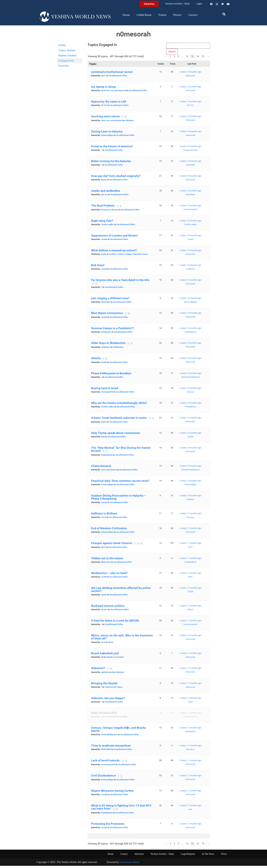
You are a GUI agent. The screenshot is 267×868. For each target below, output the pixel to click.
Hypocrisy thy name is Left (109, 104)
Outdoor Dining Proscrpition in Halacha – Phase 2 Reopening (118, 499)
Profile (62, 45)
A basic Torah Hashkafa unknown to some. (119, 420)
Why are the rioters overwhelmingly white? (119, 405)
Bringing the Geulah (104, 686)
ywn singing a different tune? (110, 301)
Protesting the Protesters (108, 826)
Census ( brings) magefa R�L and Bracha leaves (119, 732)
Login (199, 4)
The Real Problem (103, 208)
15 (203, 59)
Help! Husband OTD (104, 715)
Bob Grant (98, 268)
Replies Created (67, 56)
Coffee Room (144, 15)
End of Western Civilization (109, 531)
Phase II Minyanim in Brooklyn (111, 376)
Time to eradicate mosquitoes (111, 748)
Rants (111, 645)
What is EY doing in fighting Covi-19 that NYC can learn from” (121, 809)
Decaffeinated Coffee (118, 78)
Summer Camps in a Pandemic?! (112, 331)
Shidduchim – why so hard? (109, 575)
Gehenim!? (98, 670)
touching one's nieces (105, 119)
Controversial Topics (114, 689)
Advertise (139, 856)
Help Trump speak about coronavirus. (116, 435)
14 (198, 59)
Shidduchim (118, 350)
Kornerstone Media (129, 864)
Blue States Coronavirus (107, 315)
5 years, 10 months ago (190, 74)
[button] (224, 14)
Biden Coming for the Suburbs (111, 163)
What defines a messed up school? (114, 253)
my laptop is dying (103, 89)
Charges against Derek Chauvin (112, 545)
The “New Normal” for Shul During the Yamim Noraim (121, 452)
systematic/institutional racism (112, 74)
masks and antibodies (106, 193)
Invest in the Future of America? (112, 149)
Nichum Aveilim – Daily (178, 4)
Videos (162, 15)
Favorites (64, 66)
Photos (177, 15)
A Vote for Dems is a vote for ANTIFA (115, 623)
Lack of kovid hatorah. (106, 763)
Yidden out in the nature (107, 561)
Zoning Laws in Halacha (107, 134)
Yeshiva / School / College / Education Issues (129, 257)
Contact (193, 15)
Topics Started (67, 50)
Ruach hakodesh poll (105, 656)
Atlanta (96, 361)
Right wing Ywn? (102, 223)
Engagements (66, 61)
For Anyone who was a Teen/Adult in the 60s (120, 282)
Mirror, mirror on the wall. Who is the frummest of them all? (122, 639)
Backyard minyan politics (108, 608)
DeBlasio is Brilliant (104, 516)
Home (126, 15)
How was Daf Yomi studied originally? (116, 178)
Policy (224, 856)
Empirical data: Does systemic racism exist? (120, 483)
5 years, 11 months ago (190, 516)
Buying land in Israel (105, 390)
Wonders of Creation (115, 659)
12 (187, 59)
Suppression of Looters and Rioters (114, 238)
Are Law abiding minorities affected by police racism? (121, 592)
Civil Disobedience (103, 778)
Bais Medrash (128, 123)
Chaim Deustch (101, 468)
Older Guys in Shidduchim (108, 345)
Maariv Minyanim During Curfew (112, 793)
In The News (208, 856)
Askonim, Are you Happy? (108, 700)
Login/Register (188, 856)
